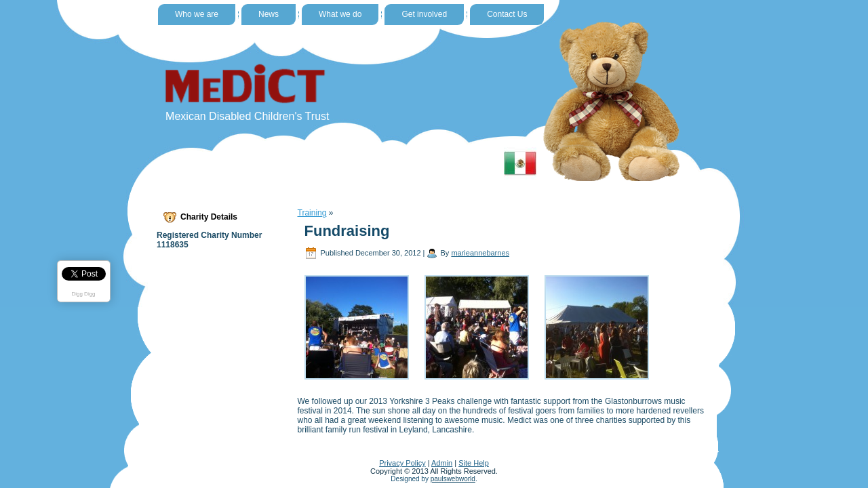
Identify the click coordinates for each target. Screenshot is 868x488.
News (269, 14)
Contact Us (507, 14)
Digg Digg (83, 294)
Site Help (474, 463)
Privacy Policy (402, 463)
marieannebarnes (480, 253)
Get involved (424, 14)
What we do (340, 14)
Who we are (197, 14)
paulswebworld (453, 479)
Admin (442, 463)
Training (312, 213)
